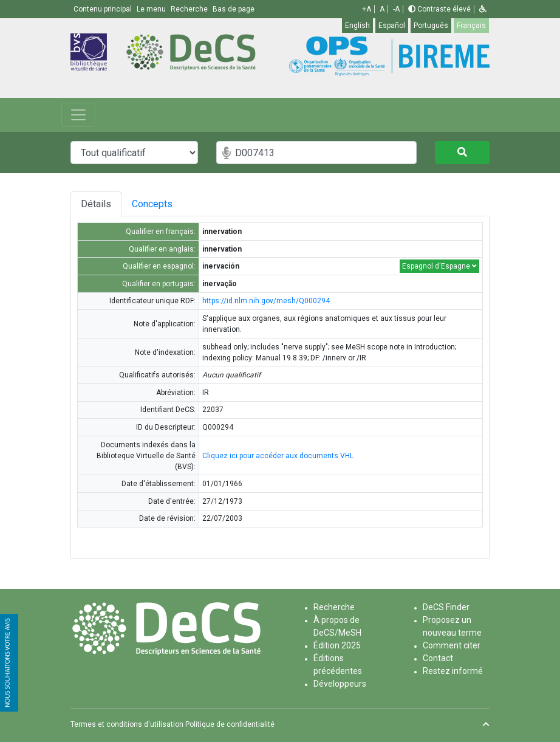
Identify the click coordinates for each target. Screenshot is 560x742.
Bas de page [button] (234, 9)
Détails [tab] (97, 204)
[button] (483, 9)
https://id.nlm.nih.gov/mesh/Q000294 (266, 301)
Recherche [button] (190, 9)
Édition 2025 (337, 645)
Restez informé (453, 671)
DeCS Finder (446, 607)
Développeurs (340, 684)
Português (431, 26)
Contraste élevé (439, 9)
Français (471, 26)
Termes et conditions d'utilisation (127, 724)
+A (367, 9)
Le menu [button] (152, 9)
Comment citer (452, 645)
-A (396, 9)
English (357, 26)
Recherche (334, 607)
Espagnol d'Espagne (439, 266)
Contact (438, 658)
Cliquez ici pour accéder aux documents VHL (278, 456)
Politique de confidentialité (230, 724)
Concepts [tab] (178, 204)
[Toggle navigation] (78, 115)
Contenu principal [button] (104, 9)
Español (392, 26)
